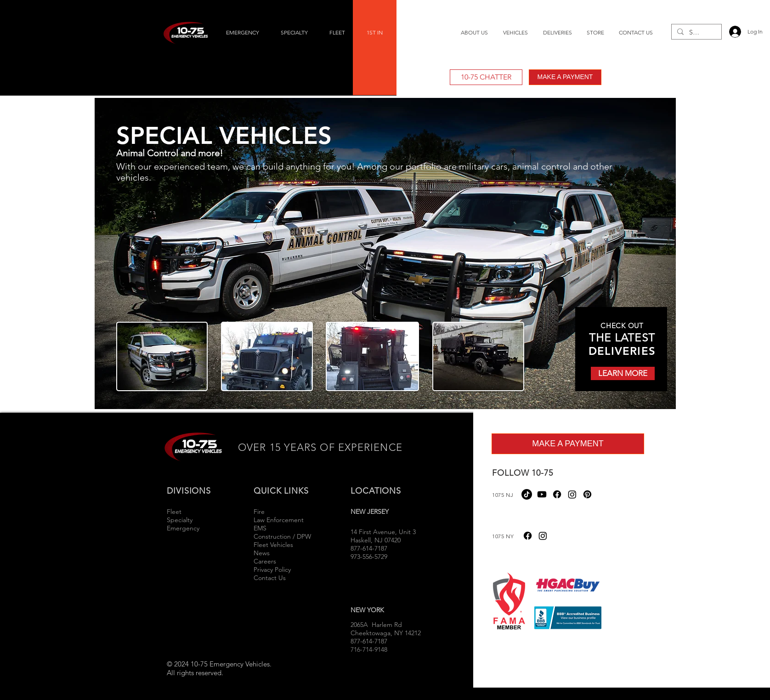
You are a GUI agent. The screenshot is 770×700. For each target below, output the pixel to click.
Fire (260, 512)
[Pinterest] (587, 494)
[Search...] (696, 33)
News (262, 553)
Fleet (174, 512)
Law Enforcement (279, 520)
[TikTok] (527, 494)
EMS (260, 528)
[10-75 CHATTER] (486, 77)
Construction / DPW (282, 536)
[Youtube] (542, 494)
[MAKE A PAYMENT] (565, 77)
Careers (265, 561)
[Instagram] (572, 494)
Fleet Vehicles (273, 545)
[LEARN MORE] (623, 373)
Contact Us (270, 578)
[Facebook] (557, 494)
